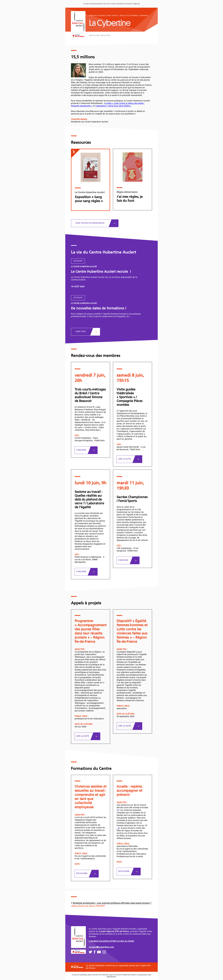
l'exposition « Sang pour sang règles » (113, 106)
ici (139, 4)
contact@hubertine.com (101, 947)
